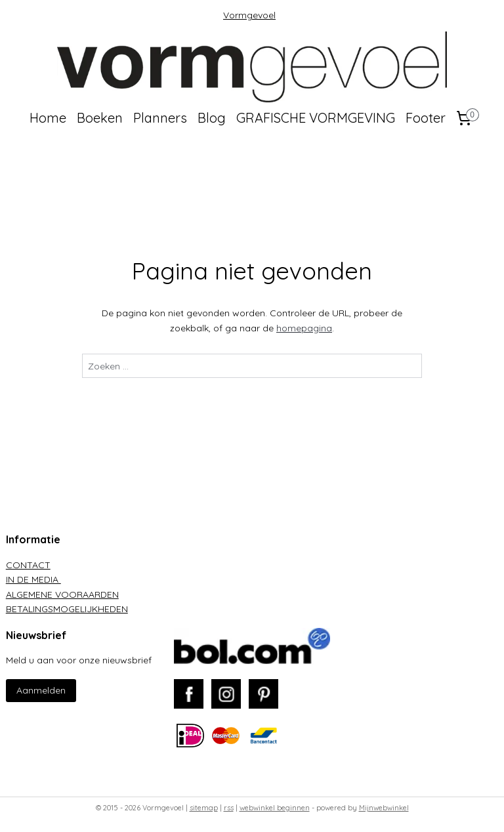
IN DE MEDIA (33, 579)
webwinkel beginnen (275, 808)
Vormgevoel (249, 15)
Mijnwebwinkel (384, 808)
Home (48, 118)
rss (229, 808)
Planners (160, 118)
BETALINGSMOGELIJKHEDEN (67, 609)
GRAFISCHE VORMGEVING (316, 118)
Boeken (100, 118)
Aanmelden (41, 690)
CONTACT (28, 565)
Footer (426, 118)
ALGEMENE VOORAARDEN (62, 594)
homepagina (304, 328)
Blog (212, 118)
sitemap (204, 808)
